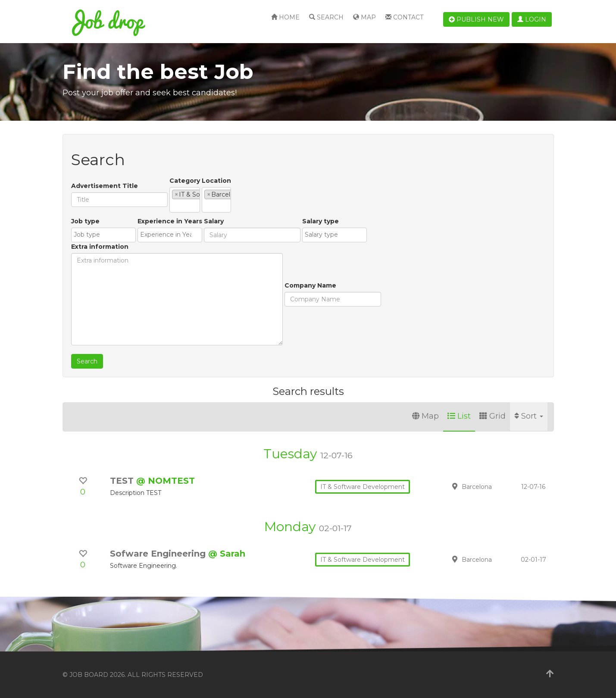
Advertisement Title (105, 186)
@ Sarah (227, 554)
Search (326, 17)
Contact (404, 17)
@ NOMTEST (166, 481)
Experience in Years (147, 260)
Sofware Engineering (159, 554)
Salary (191, 260)
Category (185, 181)
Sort (529, 416)
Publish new (476, 19)
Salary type (298, 260)
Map (364, 17)
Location (282, 181)
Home (285, 17)
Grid (492, 416)
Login (532, 19)
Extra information (351, 221)
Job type (85, 260)
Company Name (97, 324)
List (459, 416)
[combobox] (217, 200)
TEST (123, 481)
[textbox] (174, 206)
